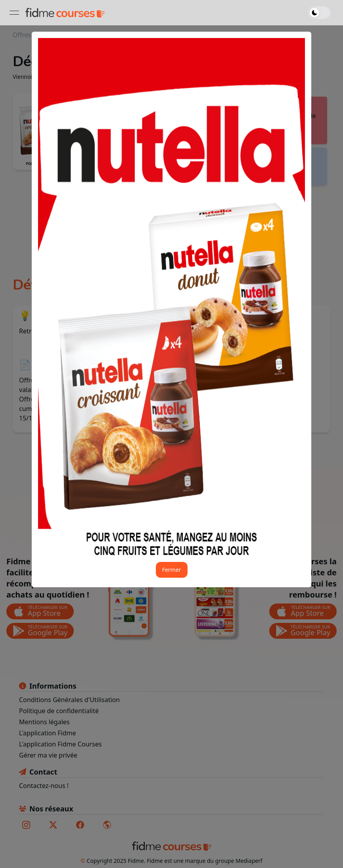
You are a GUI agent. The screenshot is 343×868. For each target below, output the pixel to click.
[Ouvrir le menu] (14, 13)
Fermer (172, 570)
